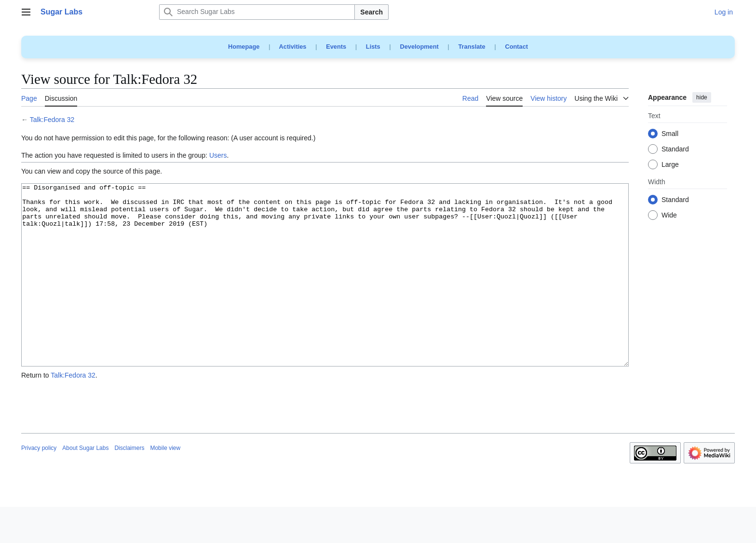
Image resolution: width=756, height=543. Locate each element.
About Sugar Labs (85, 484)
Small (670, 134)
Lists (373, 47)
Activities (293, 47)
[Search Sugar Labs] (257, 12)
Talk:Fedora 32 (52, 120)
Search (371, 12)
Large (670, 165)
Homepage (244, 47)
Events (336, 47)
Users (218, 155)
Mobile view (165, 484)
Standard (675, 149)
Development (419, 47)
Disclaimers (129, 484)
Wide (669, 216)
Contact (516, 47)
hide (702, 97)
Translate (472, 47)
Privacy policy (39, 484)
